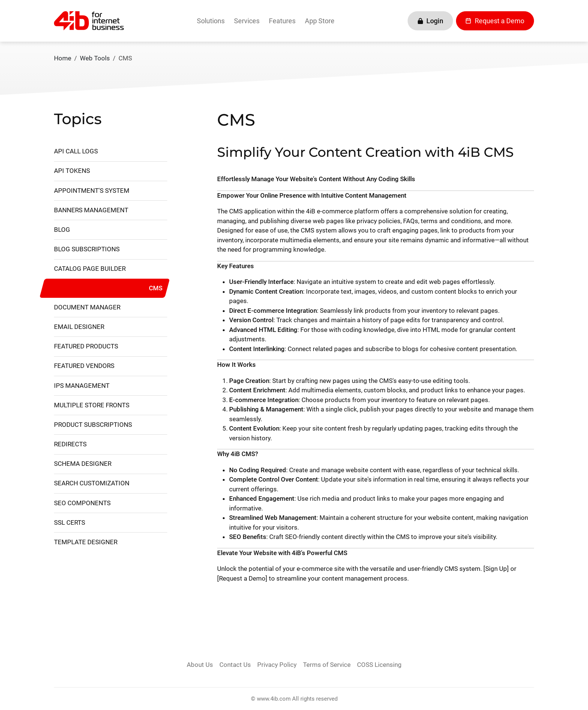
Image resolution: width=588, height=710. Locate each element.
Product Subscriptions (93, 425)
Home (63, 58)
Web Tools (95, 58)
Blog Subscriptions (87, 249)
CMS (156, 288)
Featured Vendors (84, 366)
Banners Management (91, 210)
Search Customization (92, 483)
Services (247, 21)
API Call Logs (76, 151)
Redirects (70, 444)
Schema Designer (83, 464)
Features (282, 21)
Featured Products (86, 346)
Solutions (211, 21)
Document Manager (87, 307)
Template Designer (86, 542)
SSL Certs (70, 522)
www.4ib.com (274, 699)
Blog (62, 230)
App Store (320, 21)
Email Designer (79, 327)
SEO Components (82, 503)
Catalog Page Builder (90, 269)
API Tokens (72, 171)
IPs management (82, 386)
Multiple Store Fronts (92, 405)
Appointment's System (92, 191)
